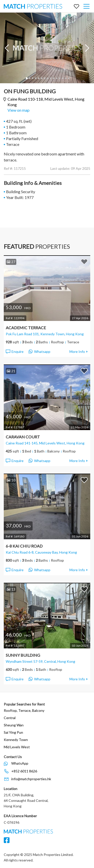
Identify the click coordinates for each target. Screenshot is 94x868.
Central (10, 718)
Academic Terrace (26, 328)
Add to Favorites (84, 262)
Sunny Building (23, 655)
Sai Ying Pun (13, 732)
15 (68, 78)
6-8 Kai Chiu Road (24, 546)
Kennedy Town (16, 740)
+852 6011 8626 (24, 771)
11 (56, 78)
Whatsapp (39, 352)
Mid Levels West (17, 747)
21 (11, 371)
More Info (77, 352)
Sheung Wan (14, 725)
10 (53, 78)
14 (65, 78)
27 (11, 262)
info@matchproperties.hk (31, 779)
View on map (19, 110)
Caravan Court (23, 437)
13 (62, 78)
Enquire (14, 352)
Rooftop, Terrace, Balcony (24, 710)
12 (59, 78)
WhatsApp (20, 763)
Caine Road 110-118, (46, 102)
